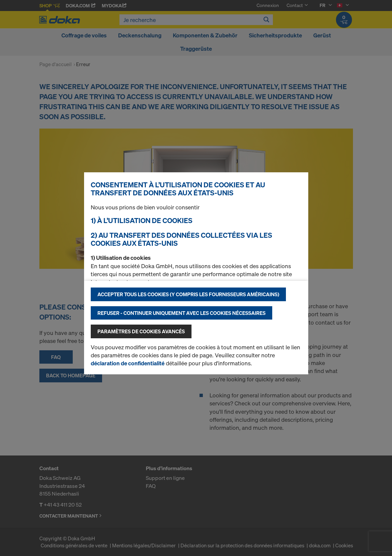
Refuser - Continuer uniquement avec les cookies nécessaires (181, 313)
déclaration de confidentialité (128, 363)
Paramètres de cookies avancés (141, 331)
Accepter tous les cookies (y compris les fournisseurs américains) (188, 294)
